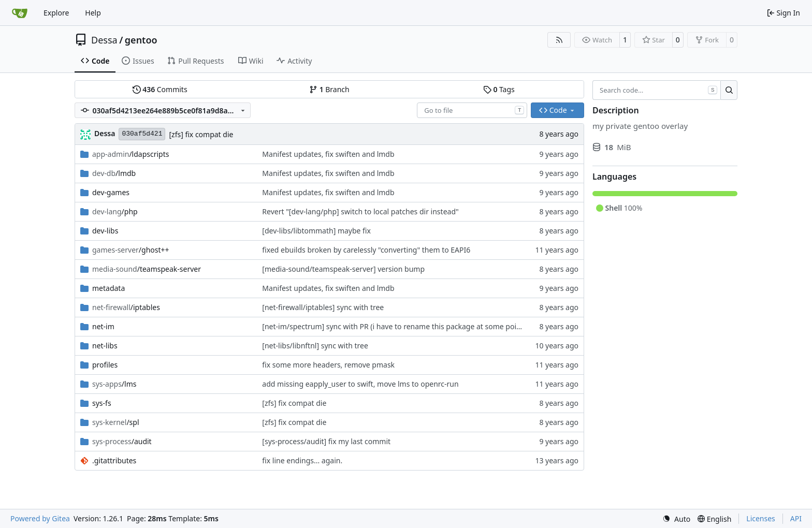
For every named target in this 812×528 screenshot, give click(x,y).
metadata (108, 288)
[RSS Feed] (559, 40)
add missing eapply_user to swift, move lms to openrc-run (360, 384)
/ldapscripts (131, 154)
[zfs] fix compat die (201, 134)
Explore (56, 13)
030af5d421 (142, 134)
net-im (103, 326)
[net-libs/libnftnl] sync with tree (315, 346)
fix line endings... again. (302, 460)
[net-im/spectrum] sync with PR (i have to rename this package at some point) (394, 326)
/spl (116, 422)
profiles (105, 365)
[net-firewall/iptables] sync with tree (323, 307)
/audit (122, 441)
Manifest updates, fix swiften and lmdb (328, 154)
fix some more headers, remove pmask (328, 365)
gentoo (141, 40)
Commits (160, 89)
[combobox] (472, 110)
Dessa (104, 40)
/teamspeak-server (147, 269)
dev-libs (105, 231)
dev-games (111, 192)
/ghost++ (131, 250)
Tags (499, 89)
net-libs (105, 346)
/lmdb (114, 173)
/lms (114, 384)
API (796, 518)
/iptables (126, 307)
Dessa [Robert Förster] (105, 133)
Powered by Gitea (40, 518)
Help (93, 13)
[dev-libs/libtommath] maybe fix (316, 231)
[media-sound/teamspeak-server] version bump (343, 269)
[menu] (676, 519)
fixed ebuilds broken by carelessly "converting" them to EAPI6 (366, 250)
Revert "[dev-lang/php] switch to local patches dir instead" (360, 211)
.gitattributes (114, 460)
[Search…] (729, 90)
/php (115, 211)
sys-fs (102, 403)
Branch (329, 89)
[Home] (20, 13)
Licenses (761, 518)
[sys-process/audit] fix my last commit (326, 441)
